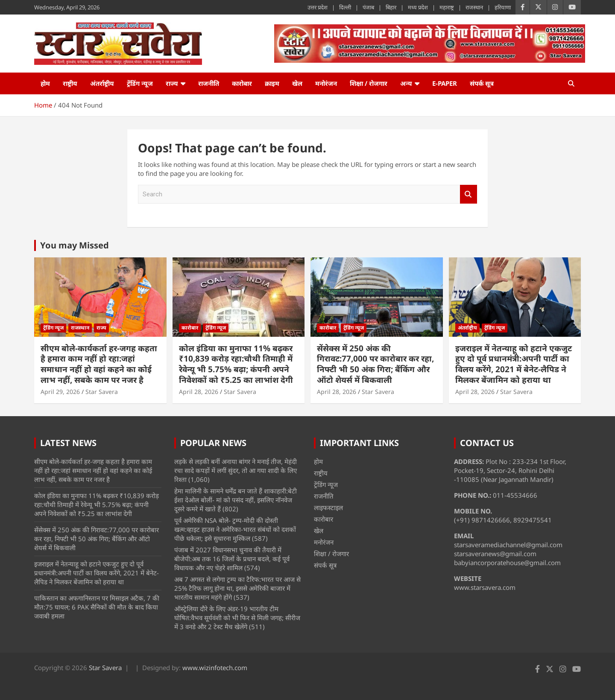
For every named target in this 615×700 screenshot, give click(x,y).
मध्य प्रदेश (418, 7)
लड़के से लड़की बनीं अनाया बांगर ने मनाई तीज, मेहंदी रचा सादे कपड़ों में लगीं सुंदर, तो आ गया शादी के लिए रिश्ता (236, 470)
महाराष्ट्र (447, 7)
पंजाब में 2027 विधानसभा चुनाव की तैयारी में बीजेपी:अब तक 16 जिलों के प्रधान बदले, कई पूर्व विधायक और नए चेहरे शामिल (232, 559)
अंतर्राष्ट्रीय (102, 83)
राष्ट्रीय (70, 83)
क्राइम (272, 83)
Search (469, 194)
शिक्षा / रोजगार (369, 83)
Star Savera (102, 392)
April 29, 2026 (60, 392)
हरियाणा (503, 7)
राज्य (172, 83)
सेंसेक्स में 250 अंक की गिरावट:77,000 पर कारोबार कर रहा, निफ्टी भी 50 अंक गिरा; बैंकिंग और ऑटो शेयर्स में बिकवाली (375, 364)
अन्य (406, 83)
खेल (297, 83)
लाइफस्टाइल (328, 507)
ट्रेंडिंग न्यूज (140, 83)
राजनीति (209, 83)
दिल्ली (345, 7)
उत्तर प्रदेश (318, 7)
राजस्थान (474, 7)
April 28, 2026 (199, 392)
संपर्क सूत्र (482, 83)
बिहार (391, 7)
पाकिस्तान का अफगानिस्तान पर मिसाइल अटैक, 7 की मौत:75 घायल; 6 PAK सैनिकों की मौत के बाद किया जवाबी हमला (97, 607)
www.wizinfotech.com (215, 668)
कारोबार (242, 83)
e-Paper (445, 83)
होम (45, 83)
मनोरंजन (326, 83)
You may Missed (75, 245)
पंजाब (368, 7)
